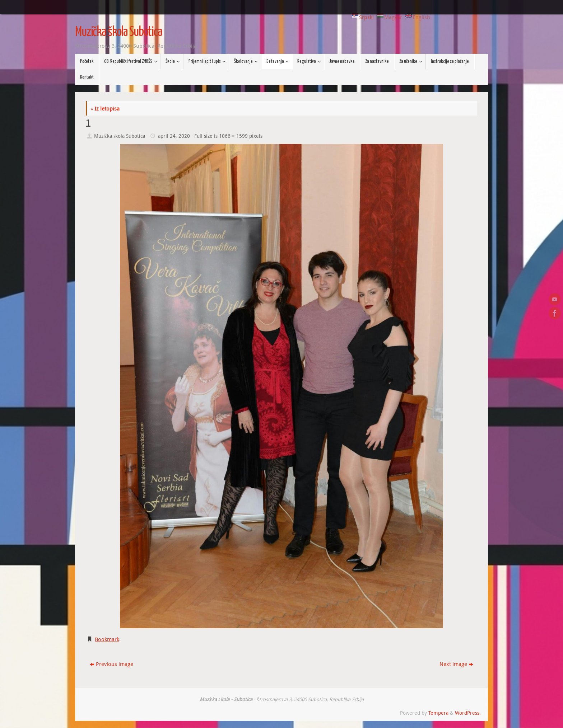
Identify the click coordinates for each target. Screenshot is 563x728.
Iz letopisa (105, 108)
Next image (456, 664)
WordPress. (468, 713)
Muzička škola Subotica (118, 32)
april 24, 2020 (174, 136)
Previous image (111, 664)
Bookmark (107, 639)
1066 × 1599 (233, 136)
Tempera (438, 713)
